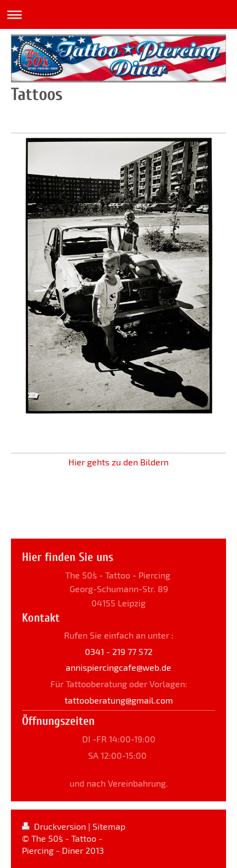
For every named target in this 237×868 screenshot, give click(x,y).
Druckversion (55, 826)
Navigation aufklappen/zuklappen (119, 14)
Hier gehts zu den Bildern (119, 462)
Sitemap (109, 826)
